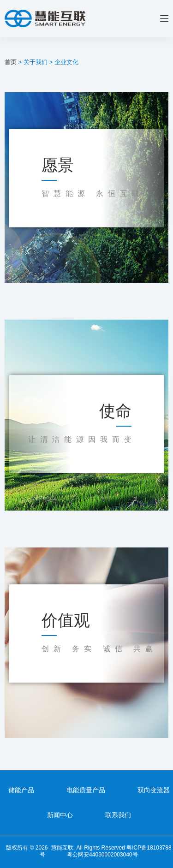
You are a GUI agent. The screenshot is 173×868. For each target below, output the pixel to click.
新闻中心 (60, 815)
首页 (11, 62)
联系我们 (118, 815)
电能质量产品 (86, 790)
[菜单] (164, 18)
